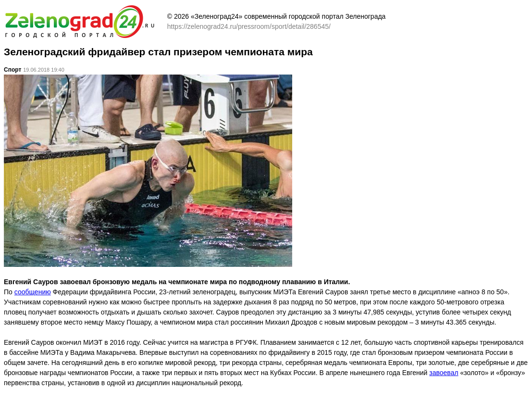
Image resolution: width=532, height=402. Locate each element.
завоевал (444, 373)
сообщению (33, 292)
